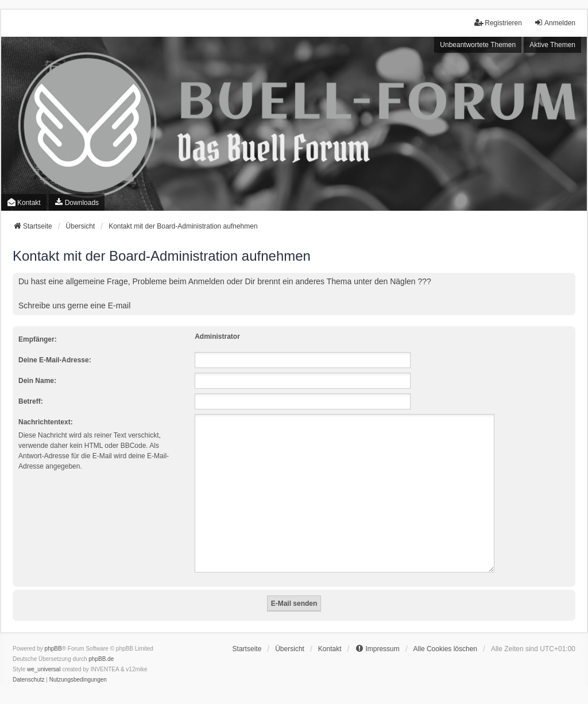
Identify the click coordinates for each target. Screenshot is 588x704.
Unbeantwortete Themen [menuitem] (478, 45)
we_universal (44, 655)
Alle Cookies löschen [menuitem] (445, 635)
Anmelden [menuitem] (555, 23)
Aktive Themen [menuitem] (552, 45)
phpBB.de (101, 645)
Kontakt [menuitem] (24, 202)
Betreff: (31, 401)
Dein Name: (37, 381)
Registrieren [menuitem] (498, 23)
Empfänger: (38, 339)
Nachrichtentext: (46, 422)
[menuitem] (77, 202)
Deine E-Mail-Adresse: (55, 360)
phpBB (53, 635)
